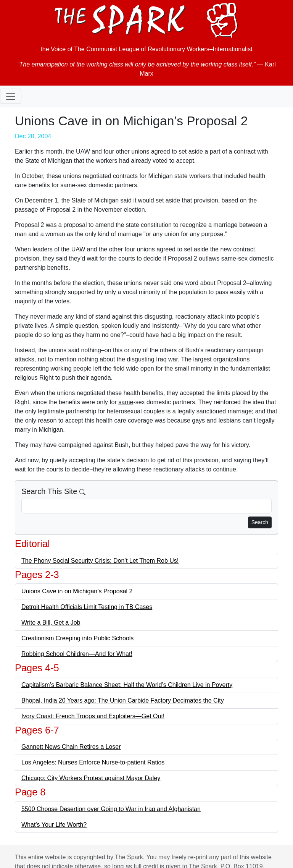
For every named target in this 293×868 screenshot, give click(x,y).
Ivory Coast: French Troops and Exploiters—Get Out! (93, 716)
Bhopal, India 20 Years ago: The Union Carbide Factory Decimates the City (123, 700)
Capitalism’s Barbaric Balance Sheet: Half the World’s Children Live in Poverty (127, 685)
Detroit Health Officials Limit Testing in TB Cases (87, 607)
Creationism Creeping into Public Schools (77, 638)
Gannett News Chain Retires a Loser (71, 747)
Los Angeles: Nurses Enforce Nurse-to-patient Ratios (93, 762)
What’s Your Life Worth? (54, 825)
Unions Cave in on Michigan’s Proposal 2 (77, 591)
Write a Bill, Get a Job (51, 623)
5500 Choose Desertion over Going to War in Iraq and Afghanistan (111, 809)
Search (260, 522)
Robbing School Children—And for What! (77, 654)
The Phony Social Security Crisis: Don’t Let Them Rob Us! (100, 561)
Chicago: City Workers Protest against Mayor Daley (91, 778)
